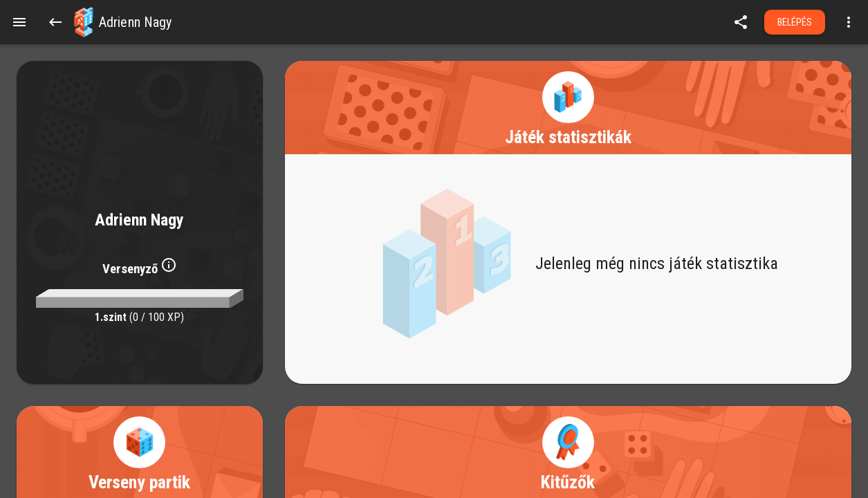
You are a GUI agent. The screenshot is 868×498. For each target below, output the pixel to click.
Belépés (795, 22)
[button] (84, 22)
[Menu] (19, 22)
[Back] (55, 22)
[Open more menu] (849, 22)
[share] (741, 22)
